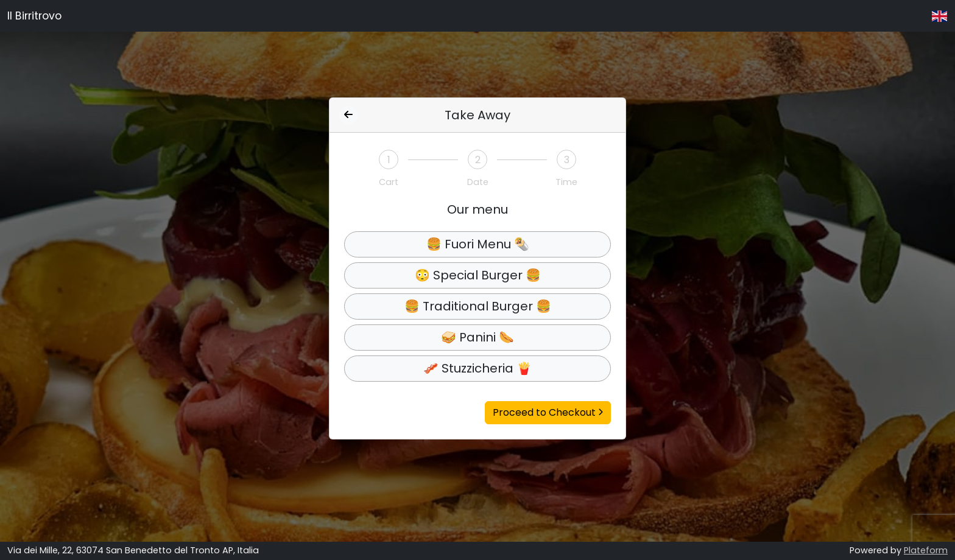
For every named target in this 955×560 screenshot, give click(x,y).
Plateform (926, 550)
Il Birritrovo (34, 16)
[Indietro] (348, 115)
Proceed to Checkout (548, 412)
